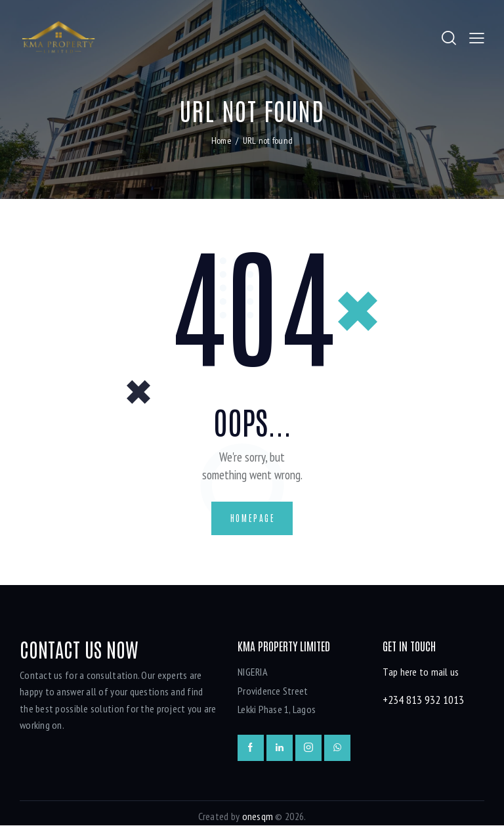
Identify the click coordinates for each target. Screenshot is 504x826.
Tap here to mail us (421, 673)
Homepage (253, 518)
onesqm (258, 817)
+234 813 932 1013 (423, 700)
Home (221, 141)
